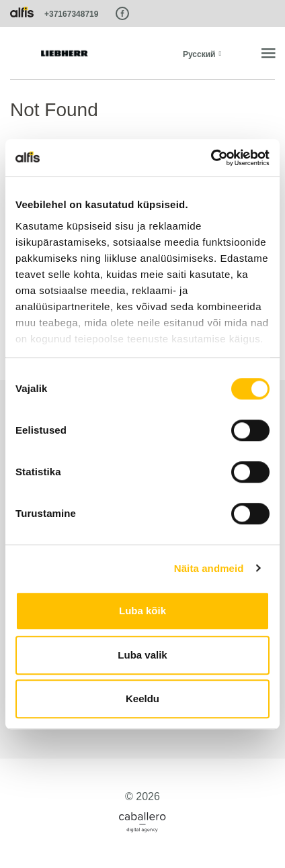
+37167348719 (71, 14)
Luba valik (142, 655)
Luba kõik (142, 611)
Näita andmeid (209, 568)
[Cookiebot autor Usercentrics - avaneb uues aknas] (211, 158)
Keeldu (142, 698)
